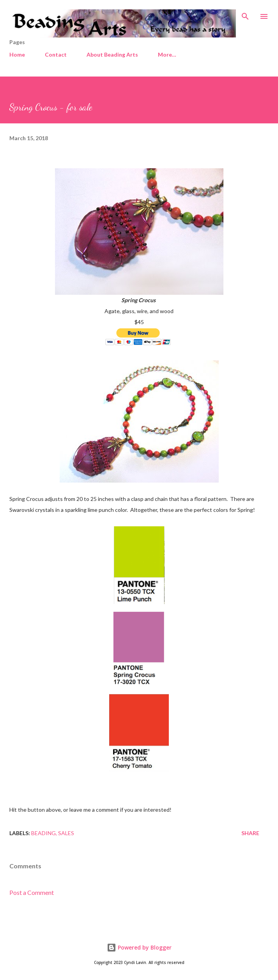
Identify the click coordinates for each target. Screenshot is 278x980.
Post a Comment (32, 892)
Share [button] (250, 833)
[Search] (245, 14)
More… (167, 54)
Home (17, 54)
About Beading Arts (112, 54)
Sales (66, 833)
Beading (43, 833)
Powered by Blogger (139, 947)
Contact (56, 54)
